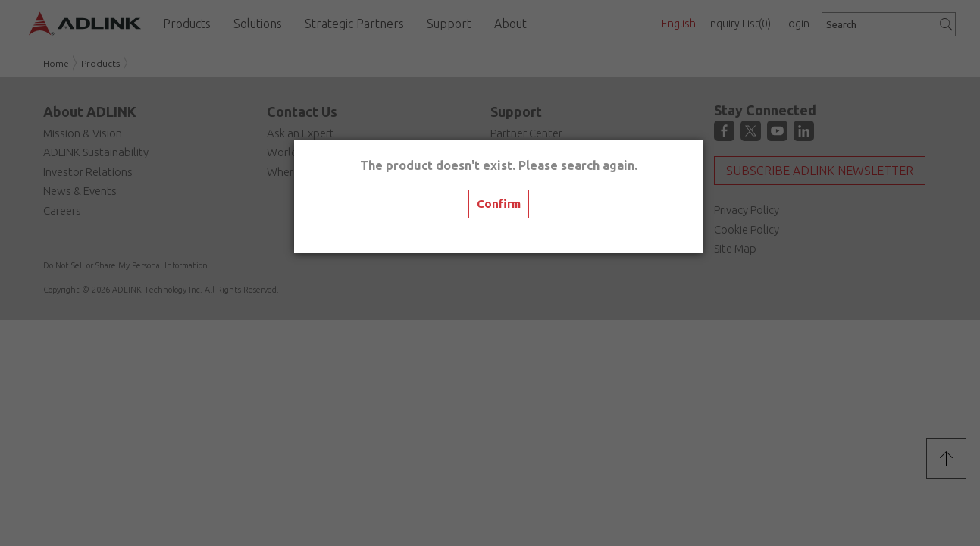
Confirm (499, 204)
